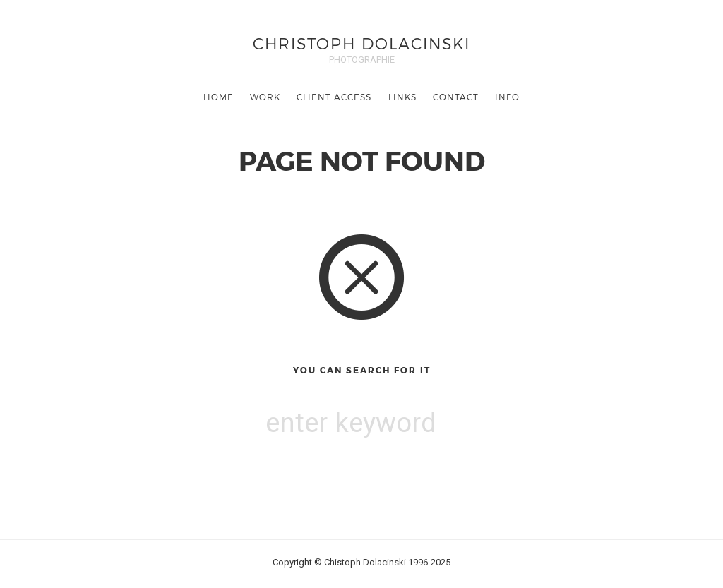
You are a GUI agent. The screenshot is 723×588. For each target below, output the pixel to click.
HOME (219, 97)
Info (507, 97)
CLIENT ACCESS (334, 97)
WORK (265, 97)
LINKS (402, 97)
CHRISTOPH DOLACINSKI (361, 43)
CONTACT (456, 97)
